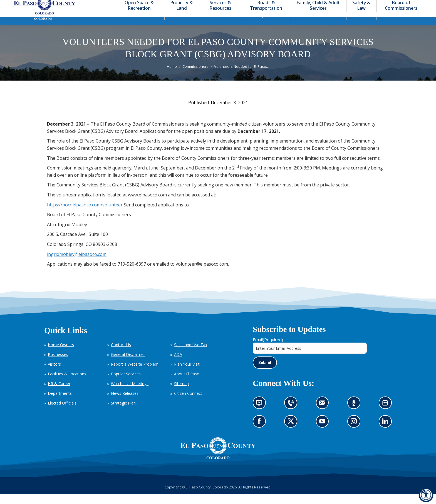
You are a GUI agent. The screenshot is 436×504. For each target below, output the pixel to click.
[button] (400, 5)
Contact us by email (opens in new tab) (324, 415)
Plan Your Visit (187, 374)
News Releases (125, 403)
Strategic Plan (123, 413)
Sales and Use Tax (191, 355)
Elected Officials (62, 413)
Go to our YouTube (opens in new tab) (324, 433)
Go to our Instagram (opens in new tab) (356, 433)
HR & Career (59, 394)
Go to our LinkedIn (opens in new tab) (387, 433)
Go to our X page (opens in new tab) (292, 433)
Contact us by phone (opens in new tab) (292, 415)
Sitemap (181, 394)
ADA (178, 364)
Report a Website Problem (135, 374)
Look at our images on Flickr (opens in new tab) (387, 415)
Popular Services (126, 384)
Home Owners (61, 355)
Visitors (54, 374)
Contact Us (121, 355)
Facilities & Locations (67, 384)
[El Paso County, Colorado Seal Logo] (218, 468)
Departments (60, 403)
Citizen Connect (188, 403)
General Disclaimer (128, 364)
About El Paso (187, 384)
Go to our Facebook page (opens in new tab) (261, 433)
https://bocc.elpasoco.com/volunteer (85, 215)
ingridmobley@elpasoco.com (77, 264)
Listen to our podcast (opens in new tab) (355, 415)
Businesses (58, 364)
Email (268, 350)
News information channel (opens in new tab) (261, 415)
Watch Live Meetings (130, 394)
